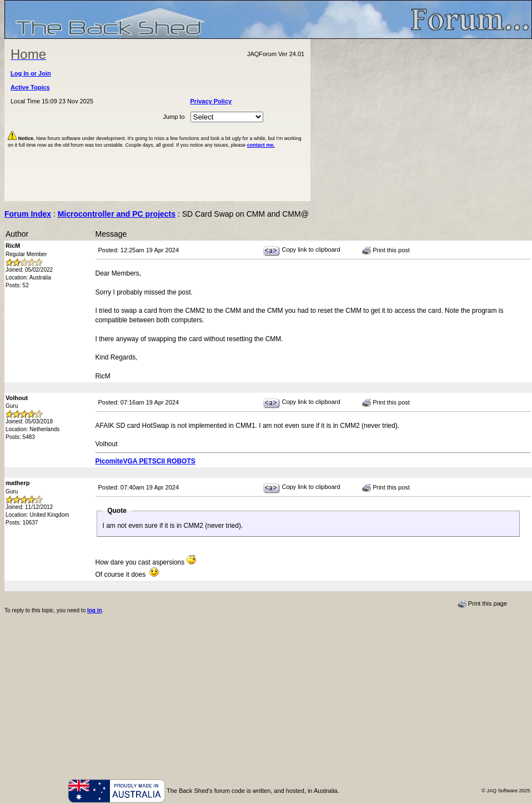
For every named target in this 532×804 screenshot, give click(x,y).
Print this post (386, 251)
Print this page (482, 604)
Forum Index (28, 214)
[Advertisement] (421, 120)
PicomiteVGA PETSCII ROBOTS (145, 461)
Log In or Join (31, 73)
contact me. (261, 145)
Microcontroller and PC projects (117, 214)
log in (95, 610)
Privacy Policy (211, 101)
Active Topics (30, 87)
